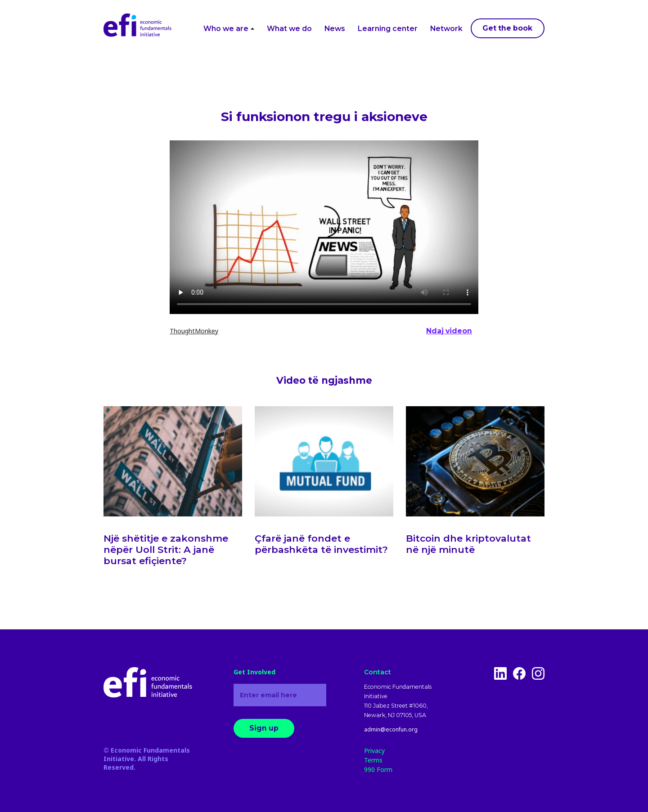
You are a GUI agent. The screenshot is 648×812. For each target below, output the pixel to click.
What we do (289, 29)
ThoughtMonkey (194, 331)
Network (446, 29)
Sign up (264, 728)
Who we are (229, 29)
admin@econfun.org (391, 730)
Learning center (388, 29)
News (335, 29)
